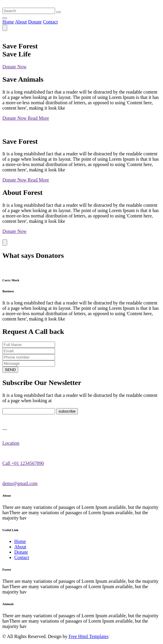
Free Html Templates (88, 636)
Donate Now (14, 67)
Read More (38, 118)
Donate (35, 22)
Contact (50, 22)
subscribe (67, 411)
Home (8, 22)
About (21, 22)
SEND (10, 370)
